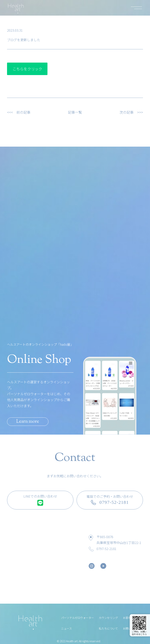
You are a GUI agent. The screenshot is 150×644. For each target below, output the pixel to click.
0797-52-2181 (106, 548)
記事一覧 (75, 112)
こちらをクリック (27, 69)
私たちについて (108, 628)
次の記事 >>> (131, 112)
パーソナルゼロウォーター (78, 617)
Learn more (30, 421)
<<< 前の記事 (19, 112)
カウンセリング (108, 617)
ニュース (67, 628)
